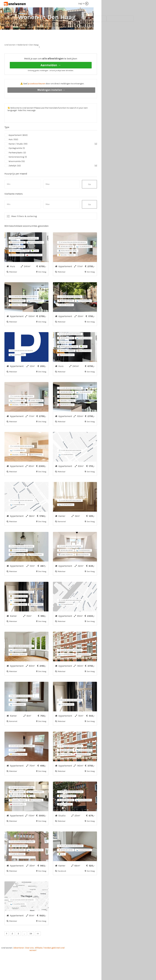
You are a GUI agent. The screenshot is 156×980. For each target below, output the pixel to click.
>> (38, 945)
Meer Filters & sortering (24, 227)
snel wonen (7, 959)
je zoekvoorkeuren (37, 95)
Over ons (30, 959)
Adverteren (19, 959)
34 (31, 945)
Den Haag (34, 56)
